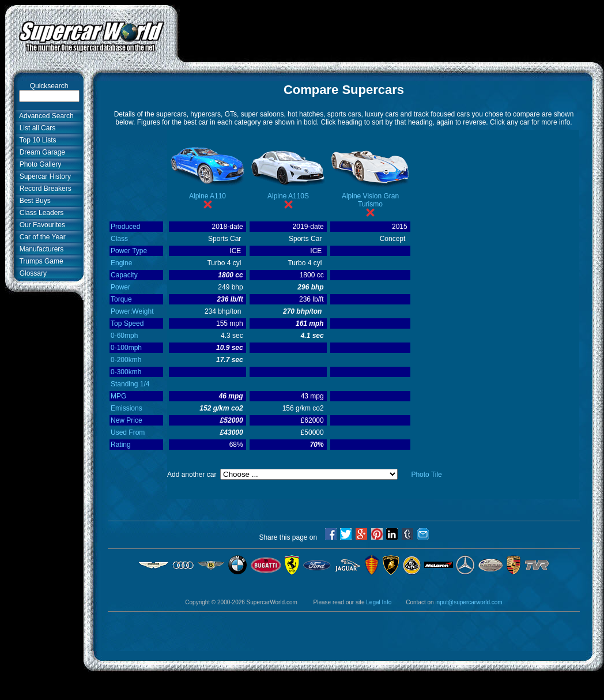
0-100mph (126, 348)
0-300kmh (126, 372)
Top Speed (127, 323)
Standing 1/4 (130, 384)
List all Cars (35, 128)
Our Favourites (40, 225)
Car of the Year (41, 237)
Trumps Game (39, 261)
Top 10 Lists (36, 140)
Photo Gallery (38, 164)
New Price (127, 420)
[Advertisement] (40, 477)
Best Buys (33, 201)
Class (119, 239)
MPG (118, 396)
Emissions (127, 408)
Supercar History (43, 176)
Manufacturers (39, 249)
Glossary (31, 273)
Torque (121, 299)
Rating (121, 445)
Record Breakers (44, 189)
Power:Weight (132, 311)
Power (120, 287)
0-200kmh (126, 360)
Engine (121, 263)
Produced (125, 227)
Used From (128, 432)
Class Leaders (39, 213)
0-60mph (124, 336)
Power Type (129, 251)
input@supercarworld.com (469, 602)
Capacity (124, 275)
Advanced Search (45, 116)
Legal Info (379, 602)
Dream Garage (40, 152)
